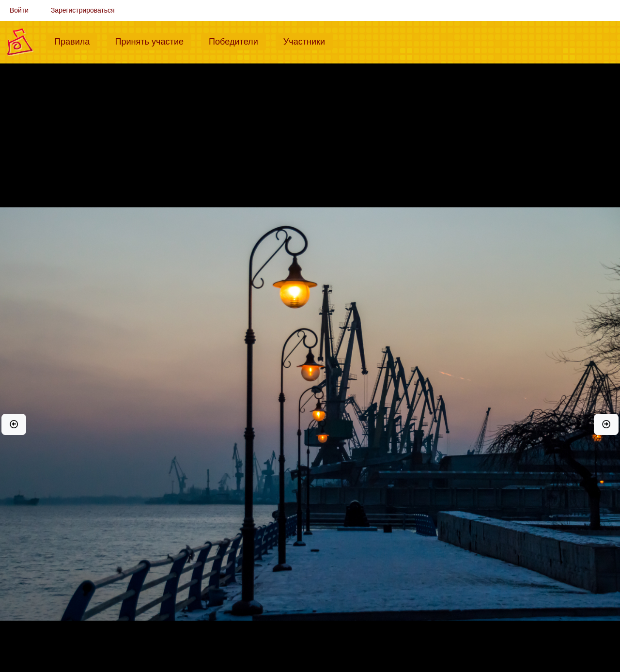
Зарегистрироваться (83, 10)
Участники (308, 41)
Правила (76, 41)
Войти (19, 10)
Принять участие (153, 41)
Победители (237, 41)
